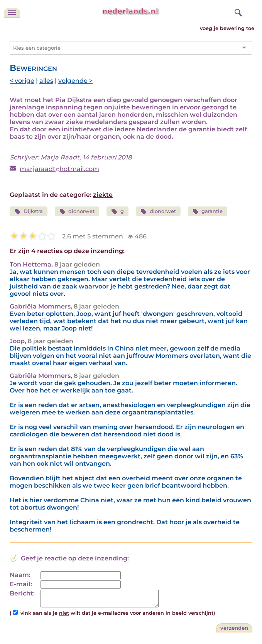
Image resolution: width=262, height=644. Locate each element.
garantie (208, 212)
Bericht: (22, 593)
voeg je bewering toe (227, 28)
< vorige (22, 81)
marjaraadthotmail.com (59, 169)
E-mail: (21, 584)
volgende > (75, 81)
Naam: (20, 575)
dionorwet (77, 212)
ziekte (103, 195)
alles (46, 81)
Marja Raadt (60, 157)
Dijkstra (29, 212)
